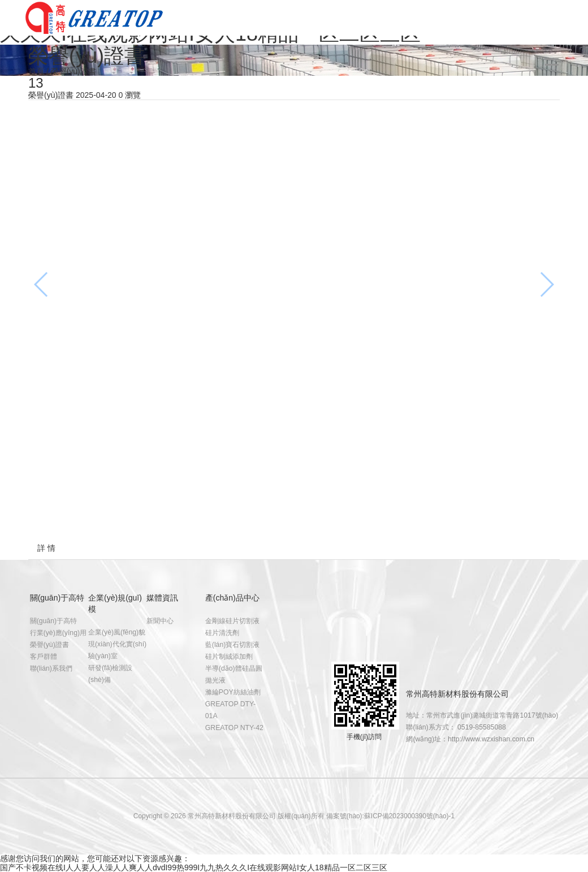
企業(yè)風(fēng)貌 (117, 632)
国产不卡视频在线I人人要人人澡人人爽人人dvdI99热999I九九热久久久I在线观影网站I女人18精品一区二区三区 (194, 867)
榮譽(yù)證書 (49, 645)
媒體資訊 (162, 598)
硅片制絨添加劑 (229, 657)
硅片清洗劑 (222, 633)
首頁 (36, 71)
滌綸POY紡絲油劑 (233, 692)
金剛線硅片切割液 (232, 621)
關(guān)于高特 (57, 598)
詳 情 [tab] (46, 548)
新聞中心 (160, 621)
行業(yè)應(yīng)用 (58, 633)
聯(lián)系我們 (51, 668)
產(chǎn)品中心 (232, 598)
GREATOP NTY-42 (234, 728)
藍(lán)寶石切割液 (233, 645)
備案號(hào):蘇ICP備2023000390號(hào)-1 (390, 816)
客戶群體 (44, 657)
